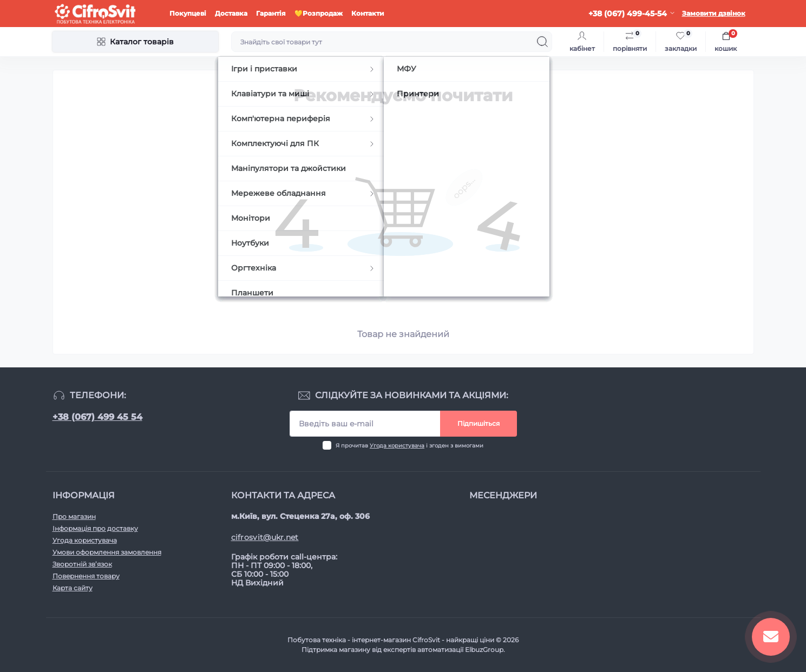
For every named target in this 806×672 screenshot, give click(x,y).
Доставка (231, 13)
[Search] (542, 42)
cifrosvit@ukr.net (265, 537)
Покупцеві (188, 13)
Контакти (368, 13)
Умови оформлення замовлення (107, 552)
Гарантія (271, 13)
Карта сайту (73, 588)
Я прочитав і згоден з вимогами (409, 446)
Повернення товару (86, 576)
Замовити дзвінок (714, 13)
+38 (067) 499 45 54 (97, 417)
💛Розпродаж (319, 13)
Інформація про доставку (95, 528)
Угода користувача (397, 446)
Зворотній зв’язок (82, 564)
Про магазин (74, 516)
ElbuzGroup (484, 650)
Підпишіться (479, 423)
